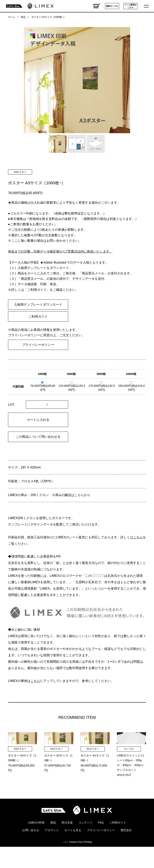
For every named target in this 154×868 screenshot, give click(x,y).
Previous (30, 80)
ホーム (12, 17)
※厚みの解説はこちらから (71, 495)
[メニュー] (147, 6)
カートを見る (73, 847)
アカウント (52, 847)
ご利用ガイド (38, 317)
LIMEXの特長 (36, 840)
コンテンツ (85, 840)
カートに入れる (38, 420)
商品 (23, 17)
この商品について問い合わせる (38, 437)
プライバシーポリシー (38, 345)
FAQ (101, 840)
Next (124, 80)
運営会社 (126, 847)
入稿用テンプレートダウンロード (38, 305)
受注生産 (67, 840)
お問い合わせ (31, 847)
